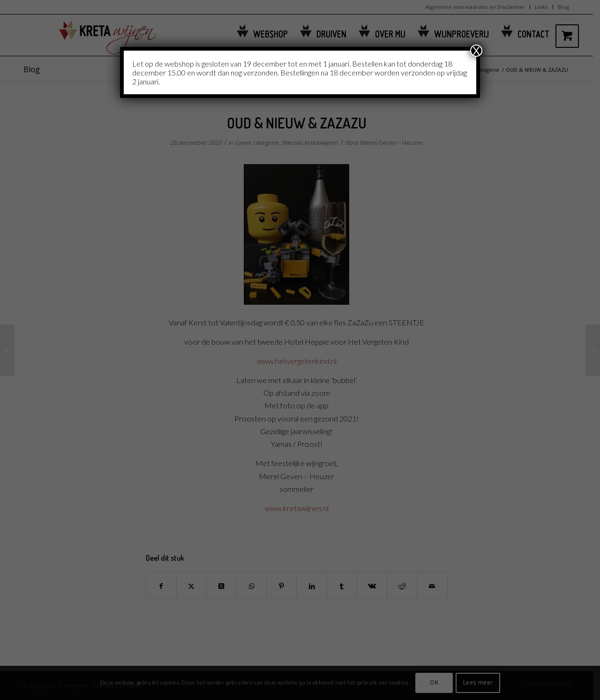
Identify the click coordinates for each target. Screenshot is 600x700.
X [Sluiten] (476, 51)
